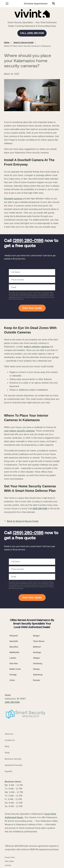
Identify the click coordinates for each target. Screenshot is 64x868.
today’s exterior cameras (37, 347)
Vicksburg (38, 663)
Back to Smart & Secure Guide (21, 521)
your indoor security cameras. (20, 431)
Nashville (14, 641)
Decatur (37, 680)
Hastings (37, 652)
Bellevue (37, 647)
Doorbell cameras (13, 199)
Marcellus (14, 647)
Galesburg (38, 675)
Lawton (13, 658)
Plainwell (14, 636)
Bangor (36, 636)
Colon (12, 680)
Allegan (36, 658)
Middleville (14, 652)
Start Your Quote (32, 308)
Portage (13, 675)
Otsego (36, 669)
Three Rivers (39, 641)
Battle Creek (15, 669)
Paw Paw (14, 663)
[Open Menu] (7, 4)
